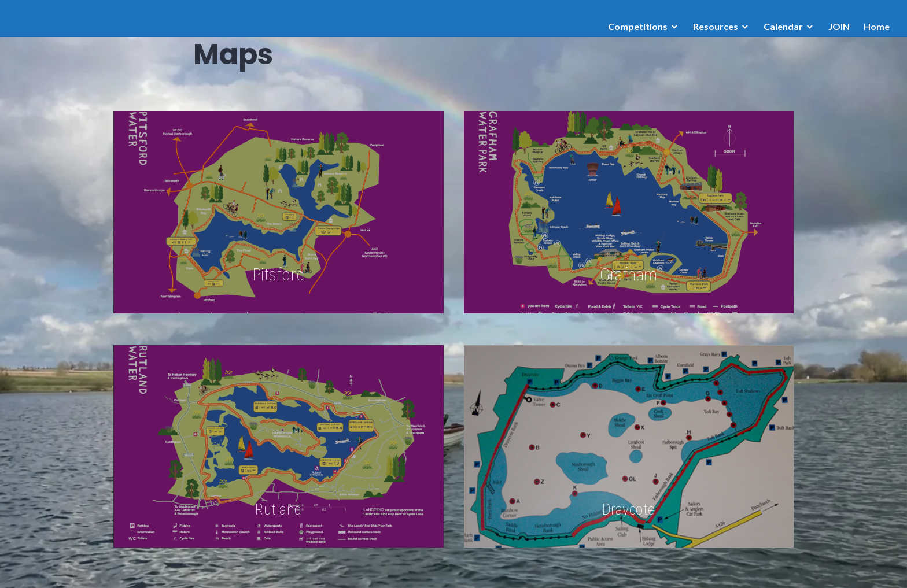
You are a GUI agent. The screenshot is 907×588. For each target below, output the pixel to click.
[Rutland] (279, 446)
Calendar (783, 26)
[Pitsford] (279, 212)
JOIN (839, 26)
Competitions (638, 26)
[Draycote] (629, 446)
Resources (716, 26)
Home (877, 26)
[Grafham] (629, 212)
